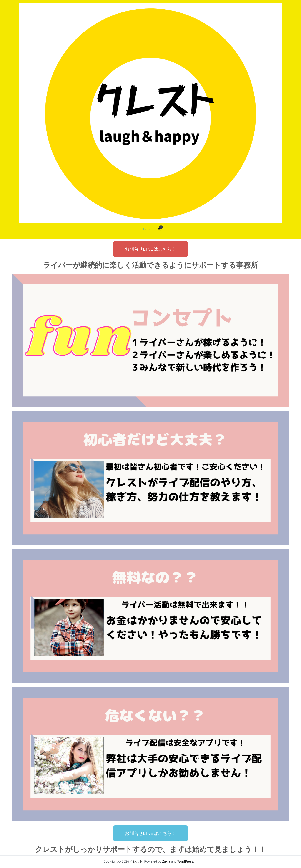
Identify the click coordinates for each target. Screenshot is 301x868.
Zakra (166, 862)
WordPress (185, 862)
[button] (150, 249)
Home (146, 229)
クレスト (136, 862)
